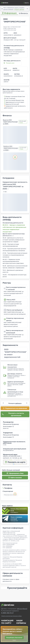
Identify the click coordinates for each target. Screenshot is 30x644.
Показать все (10, 63)
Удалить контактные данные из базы (11, 616)
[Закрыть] (27, 9)
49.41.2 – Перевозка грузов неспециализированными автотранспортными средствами (13, 261)
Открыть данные (19, 9)
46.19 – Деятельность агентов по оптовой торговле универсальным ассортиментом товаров (14, 240)
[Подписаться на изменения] (15, 408)
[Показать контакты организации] (15, 414)
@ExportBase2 (22, 609)
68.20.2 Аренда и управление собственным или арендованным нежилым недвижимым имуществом (14, 53)
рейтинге (18, 403)
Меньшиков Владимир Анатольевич (11, 425)
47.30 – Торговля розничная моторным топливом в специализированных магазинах (15, 255)
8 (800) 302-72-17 (7, 613)
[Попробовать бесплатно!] (14, 638)
